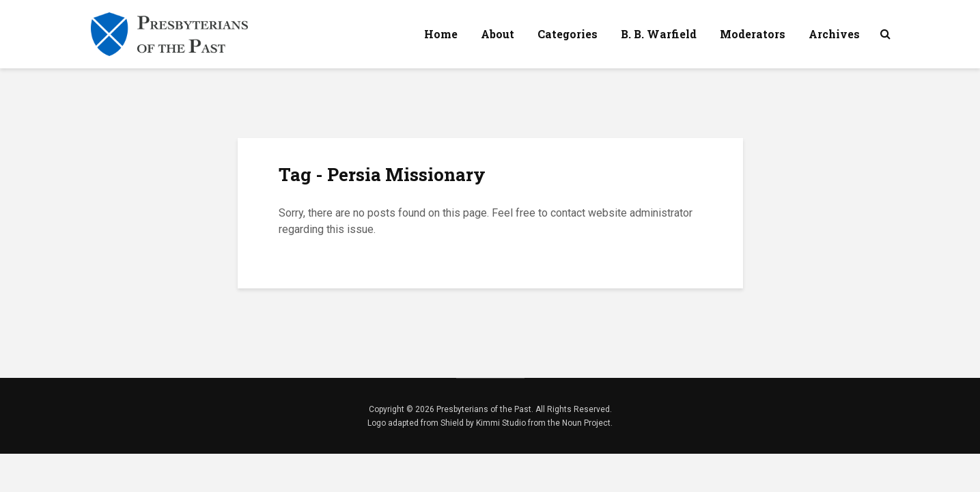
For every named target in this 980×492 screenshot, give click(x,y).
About (498, 34)
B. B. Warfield (659, 34)
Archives (834, 34)
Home (441, 34)
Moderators (753, 34)
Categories (568, 34)
